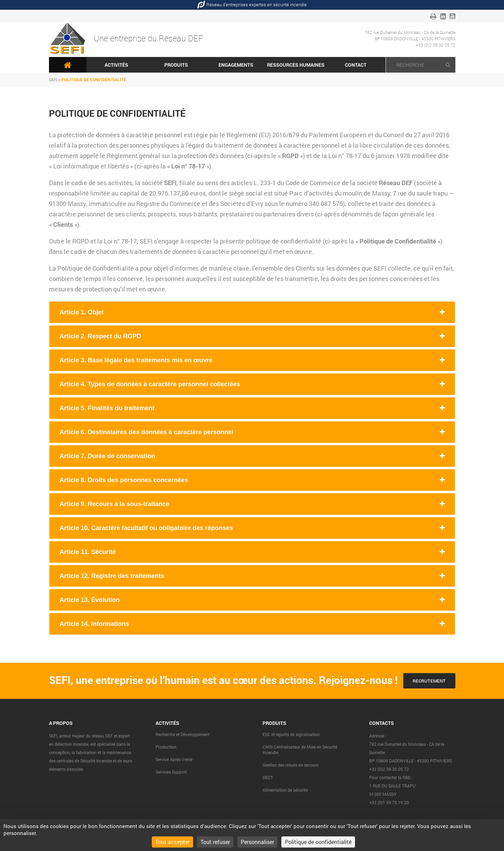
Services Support (171, 772)
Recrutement (429, 681)
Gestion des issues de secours (291, 765)
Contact (356, 65)
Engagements (236, 65)
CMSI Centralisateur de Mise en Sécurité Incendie (300, 750)
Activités (116, 65)
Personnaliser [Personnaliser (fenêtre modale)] (257, 842)
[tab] (252, 312)
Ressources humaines (296, 65)
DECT (268, 777)
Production (166, 747)
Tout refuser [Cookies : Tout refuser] (215, 842)
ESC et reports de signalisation (291, 734)
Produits (176, 65)
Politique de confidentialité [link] (318, 842)
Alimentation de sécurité (285, 790)
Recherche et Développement (183, 734)
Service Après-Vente (174, 759)
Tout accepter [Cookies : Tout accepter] (172, 842)
